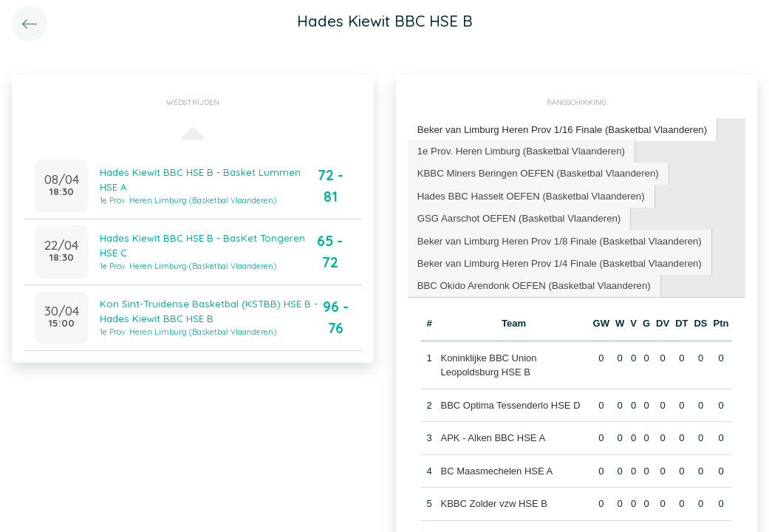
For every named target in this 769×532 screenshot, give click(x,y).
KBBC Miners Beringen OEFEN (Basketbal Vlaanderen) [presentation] (536, 172)
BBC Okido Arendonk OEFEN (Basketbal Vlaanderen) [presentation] (532, 283)
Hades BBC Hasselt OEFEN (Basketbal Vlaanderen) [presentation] (529, 194)
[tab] (560, 130)
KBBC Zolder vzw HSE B (494, 501)
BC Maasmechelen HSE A (496, 468)
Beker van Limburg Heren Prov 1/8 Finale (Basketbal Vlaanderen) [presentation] (557, 238)
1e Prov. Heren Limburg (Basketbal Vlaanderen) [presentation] (520, 150)
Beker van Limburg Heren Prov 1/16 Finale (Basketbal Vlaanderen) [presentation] (560, 129)
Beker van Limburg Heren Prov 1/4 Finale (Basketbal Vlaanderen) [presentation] (557, 260)
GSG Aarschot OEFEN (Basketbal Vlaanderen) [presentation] (517, 216)
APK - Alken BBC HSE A (493, 435)
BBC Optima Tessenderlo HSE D (510, 402)
